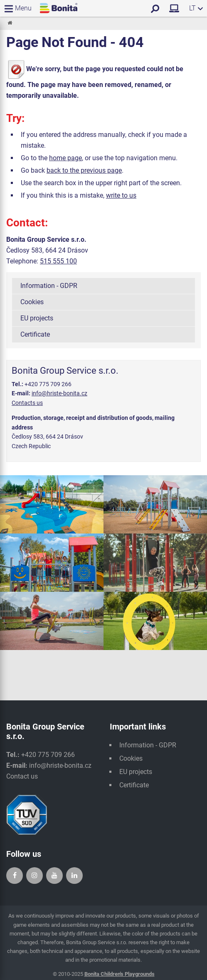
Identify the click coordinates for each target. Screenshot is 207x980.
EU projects (37, 318)
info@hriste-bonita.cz (59, 393)
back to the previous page (84, 170)
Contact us (22, 776)
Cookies (32, 302)
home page (65, 158)
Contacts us (27, 403)
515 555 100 (58, 261)
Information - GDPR (49, 286)
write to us (121, 195)
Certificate (35, 334)
